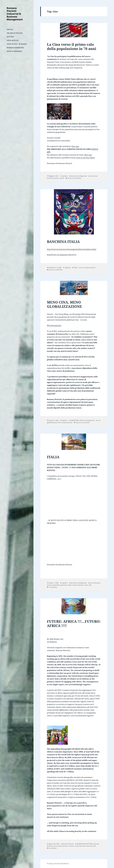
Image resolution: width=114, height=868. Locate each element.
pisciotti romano (59, 178)
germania (64, 585)
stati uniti (89, 846)
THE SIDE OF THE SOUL (15, 33)
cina (91, 176)
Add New (10, 29)
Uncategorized (82, 176)
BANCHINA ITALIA (63, 242)
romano (71, 846)
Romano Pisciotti (68, 844)
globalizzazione (52, 423)
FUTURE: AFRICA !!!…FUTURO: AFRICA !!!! (74, 623)
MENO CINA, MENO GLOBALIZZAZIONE (64, 304)
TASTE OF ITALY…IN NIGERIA (17, 44)
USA (90, 585)
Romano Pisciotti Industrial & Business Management (15, 14)
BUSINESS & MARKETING (15, 48)
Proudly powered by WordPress (58, 864)
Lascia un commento (74, 178)
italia (70, 585)
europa (49, 585)
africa (50, 846)
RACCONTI (10, 37)
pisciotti (74, 176)
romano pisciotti (90, 268)
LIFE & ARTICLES (13, 40)
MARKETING (75, 420)
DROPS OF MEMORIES (14, 51)
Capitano (65, 176)
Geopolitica (56, 585)
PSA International (54, 326)
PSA (59, 423)
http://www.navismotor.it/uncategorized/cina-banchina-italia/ (72, 249)
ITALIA (53, 457)
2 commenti (53, 848)
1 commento (53, 587)
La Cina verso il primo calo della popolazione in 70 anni (72, 46)
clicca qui (75, 146)
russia (86, 585)
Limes (95, 176)
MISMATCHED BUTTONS (85, 844)
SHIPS (76, 268)
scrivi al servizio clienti (85, 158)
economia (97, 583)
